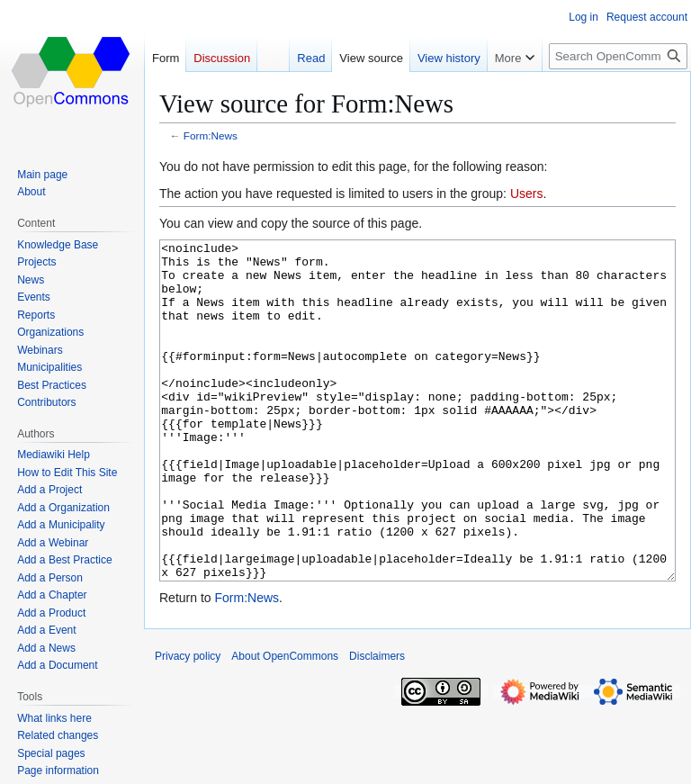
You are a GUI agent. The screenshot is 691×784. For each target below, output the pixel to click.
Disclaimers (377, 724)
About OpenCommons (285, 724)
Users (527, 194)
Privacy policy (188, 724)
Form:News (211, 135)
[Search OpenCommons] (618, 56)
